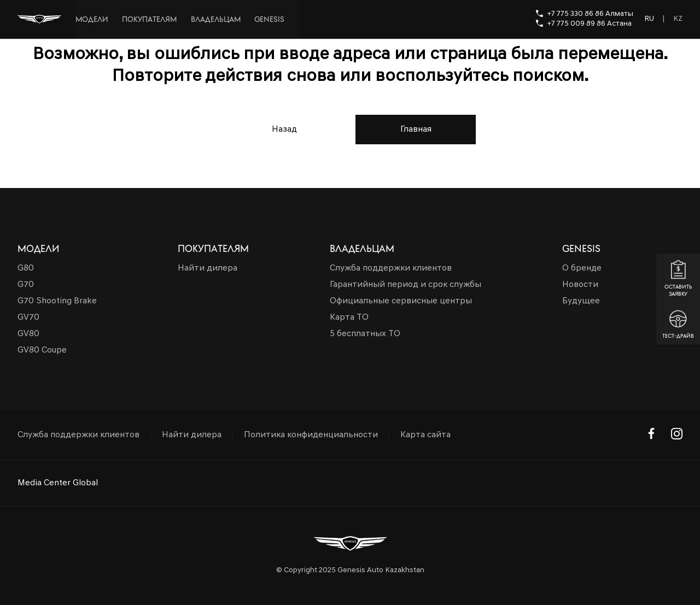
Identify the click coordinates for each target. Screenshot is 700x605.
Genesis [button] (581, 249)
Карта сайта (425, 435)
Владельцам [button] (362, 249)
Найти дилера (192, 435)
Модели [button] (39, 249)
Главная (416, 130)
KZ (678, 19)
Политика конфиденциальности (311, 435)
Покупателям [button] (213, 249)
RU (649, 19)
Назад (284, 130)
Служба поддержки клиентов (78, 435)
